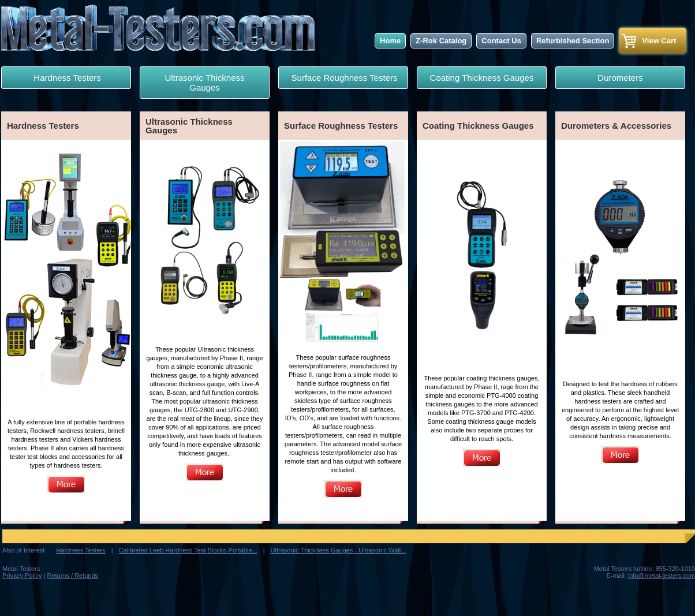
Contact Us (501, 41)
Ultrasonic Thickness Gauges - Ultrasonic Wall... (339, 550)
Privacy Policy (22, 576)
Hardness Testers (66, 78)
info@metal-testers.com (662, 576)
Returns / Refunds (72, 576)
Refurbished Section (573, 41)
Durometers (620, 78)
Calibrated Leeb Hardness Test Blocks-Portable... (188, 550)
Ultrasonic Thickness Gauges (204, 83)
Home (390, 41)
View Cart (659, 41)
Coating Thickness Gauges (482, 78)
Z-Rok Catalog (441, 41)
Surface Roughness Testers (343, 78)
